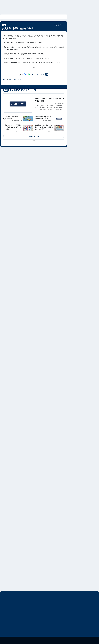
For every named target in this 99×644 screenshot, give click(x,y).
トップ (5, 79)
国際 (4, 25)
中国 (15, 79)
